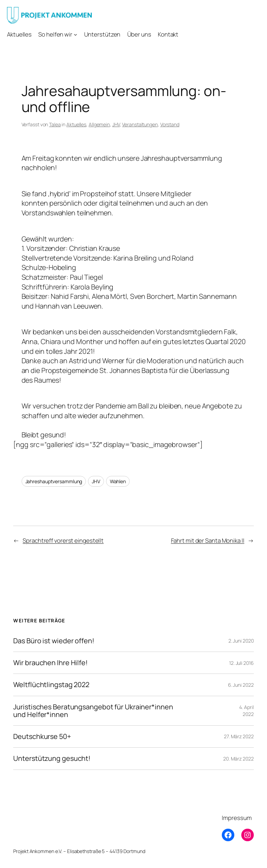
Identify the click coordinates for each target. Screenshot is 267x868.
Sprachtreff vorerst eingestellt (63, 540)
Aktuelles (76, 124)
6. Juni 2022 (241, 685)
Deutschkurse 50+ (42, 736)
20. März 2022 (238, 759)
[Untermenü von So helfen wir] (75, 34)
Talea (55, 124)
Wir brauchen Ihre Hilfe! (50, 663)
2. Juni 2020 (241, 641)
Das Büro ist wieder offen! (54, 641)
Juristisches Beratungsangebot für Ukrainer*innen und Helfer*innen (93, 711)
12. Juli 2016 (241, 663)
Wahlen (118, 481)
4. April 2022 (246, 711)
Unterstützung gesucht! (52, 758)
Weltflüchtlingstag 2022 (51, 685)
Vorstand (170, 124)
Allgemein (99, 124)
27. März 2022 (239, 736)
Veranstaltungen (140, 124)
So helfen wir (55, 34)
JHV (116, 124)
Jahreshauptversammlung (54, 481)
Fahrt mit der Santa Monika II (208, 540)
